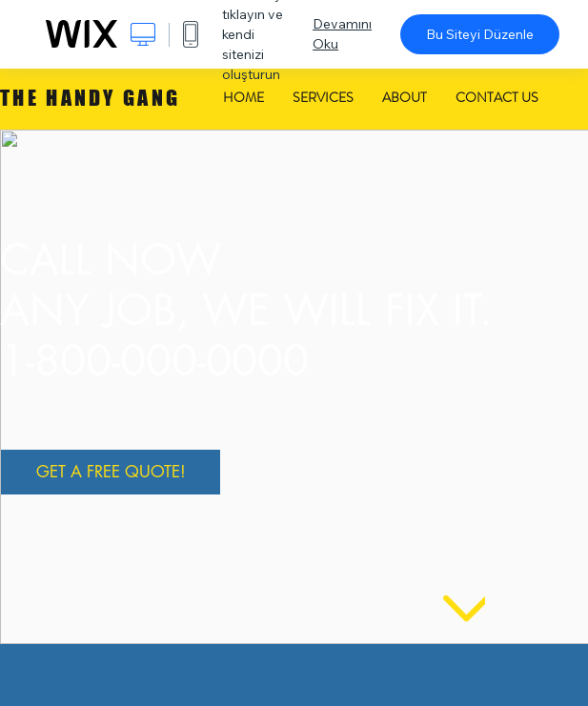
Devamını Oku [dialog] (342, 34)
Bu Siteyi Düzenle (480, 34)
